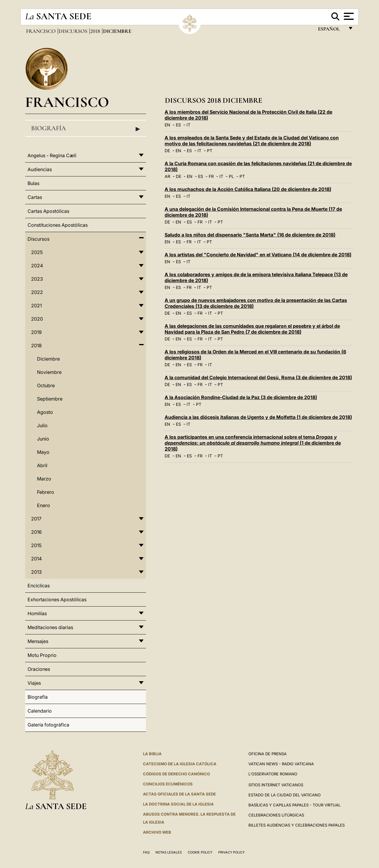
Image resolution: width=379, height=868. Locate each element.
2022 (37, 292)
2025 (37, 252)
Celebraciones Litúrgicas (276, 815)
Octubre (46, 385)
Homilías (37, 613)
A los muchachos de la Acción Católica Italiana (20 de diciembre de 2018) (248, 189)
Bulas (33, 183)
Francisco (41, 31)
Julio (42, 425)
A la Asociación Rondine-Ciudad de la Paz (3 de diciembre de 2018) (241, 397)
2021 (36, 306)
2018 (96, 31)
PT (210, 151)
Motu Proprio (42, 655)
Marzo (44, 479)
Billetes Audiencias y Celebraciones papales (297, 825)
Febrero (46, 492)
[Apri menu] (348, 16)
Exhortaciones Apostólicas (57, 599)
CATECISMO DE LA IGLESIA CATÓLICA (180, 764)
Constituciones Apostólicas (58, 225)
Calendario (40, 711)
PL (231, 176)
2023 (37, 279)
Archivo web (157, 832)
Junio (43, 439)
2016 (36, 532)
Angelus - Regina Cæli (52, 155)
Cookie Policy (200, 852)
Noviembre (49, 372)
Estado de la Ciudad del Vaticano (285, 795)
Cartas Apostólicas (48, 211)
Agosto (45, 412)
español (331, 30)
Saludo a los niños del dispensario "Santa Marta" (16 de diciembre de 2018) (250, 235)
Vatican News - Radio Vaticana (281, 764)
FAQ (146, 852)
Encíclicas (39, 586)
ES (178, 125)
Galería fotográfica (48, 725)
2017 (36, 519)
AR (167, 176)
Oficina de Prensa (268, 754)
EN (167, 125)
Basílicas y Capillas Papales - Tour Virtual (294, 805)
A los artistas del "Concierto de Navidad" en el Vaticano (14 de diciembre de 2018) (258, 255)
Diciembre (48, 359)
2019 (36, 332)
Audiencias (40, 169)
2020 (37, 319)
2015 (36, 545)
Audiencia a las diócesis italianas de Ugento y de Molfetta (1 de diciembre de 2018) (258, 417)
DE (167, 151)
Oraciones (39, 669)
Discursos (74, 31)
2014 (36, 559)
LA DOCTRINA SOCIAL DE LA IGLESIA (178, 804)
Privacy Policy (231, 852)
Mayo (43, 452)
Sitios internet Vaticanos (276, 785)
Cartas (35, 197)
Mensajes (38, 641)
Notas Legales (169, 852)
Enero (44, 505)
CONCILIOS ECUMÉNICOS (168, 784)
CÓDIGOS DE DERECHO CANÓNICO (176, 774)
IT (188, 125)
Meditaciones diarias (50, 627)
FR (211, 176)
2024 (37, 266)
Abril (42, 465)
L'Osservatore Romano (273, 774)
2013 (36, 572)
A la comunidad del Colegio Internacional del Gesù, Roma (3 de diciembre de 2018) (258, 377)
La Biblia (152, 754)
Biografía (86, 128)
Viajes (34, 683)
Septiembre (50, 399)
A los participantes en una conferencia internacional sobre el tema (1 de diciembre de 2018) (253, 443)
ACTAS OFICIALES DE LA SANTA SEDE (179, 794)
